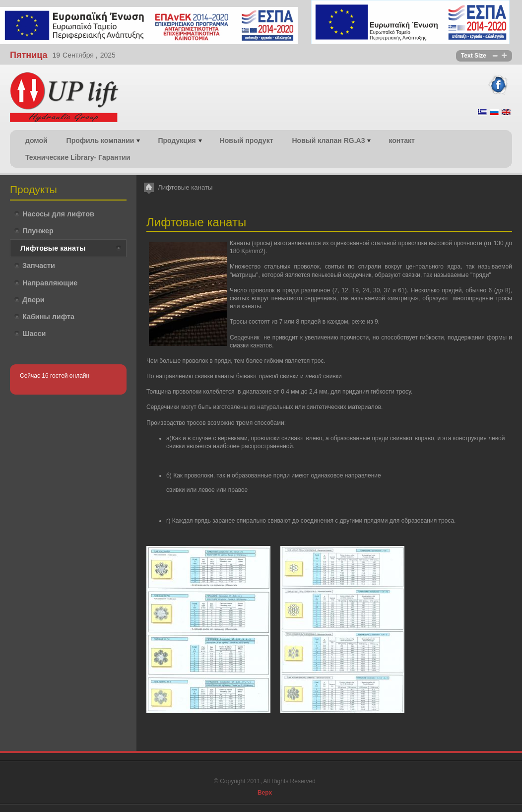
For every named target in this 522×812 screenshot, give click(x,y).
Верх (265, 793)
